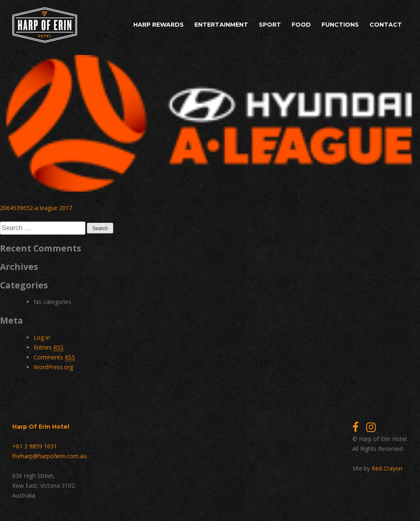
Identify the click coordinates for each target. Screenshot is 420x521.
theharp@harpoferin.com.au (49, 456)
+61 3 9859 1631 (35, 446)
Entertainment (221, 25)
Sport (270, 25)
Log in (42, 337)
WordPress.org (53, 367)
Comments (54, 357)
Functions (340, 25)
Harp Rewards (159, 25)
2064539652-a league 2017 (36, 208)
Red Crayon (387, 468)
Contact (386, 25)
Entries (49, 347)
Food (301, 25)
